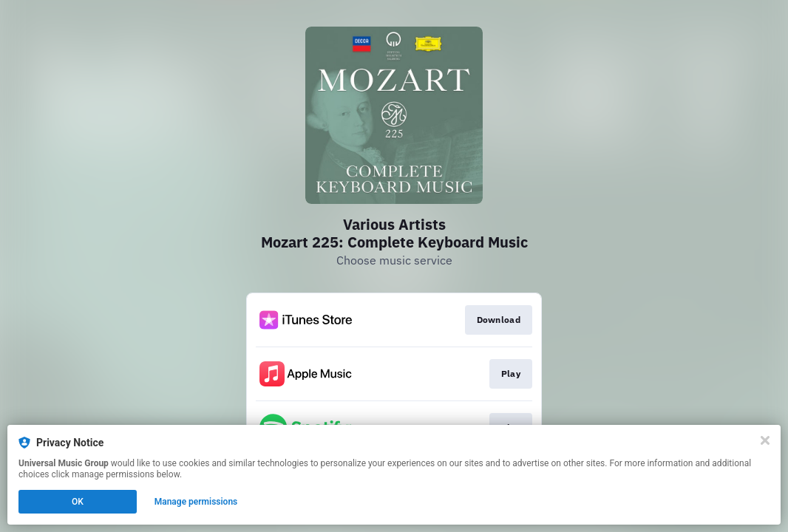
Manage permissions (196, 502)
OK (78, 502)
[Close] (765, 440)
